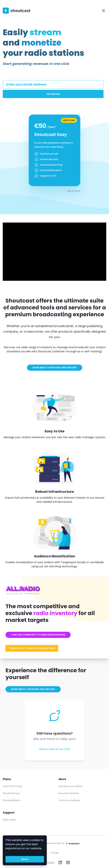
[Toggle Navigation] (103, 11)
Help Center (9, 820)
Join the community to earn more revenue (38, 635)
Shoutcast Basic (12, 800)
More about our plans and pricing (55, 368)
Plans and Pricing (12, 786)
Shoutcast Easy (11, 793)
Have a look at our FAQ (55, 749)
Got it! (25, 859)
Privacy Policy (47, 862)
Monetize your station (71, 786)
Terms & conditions (69, 800)
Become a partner (69, 793)
